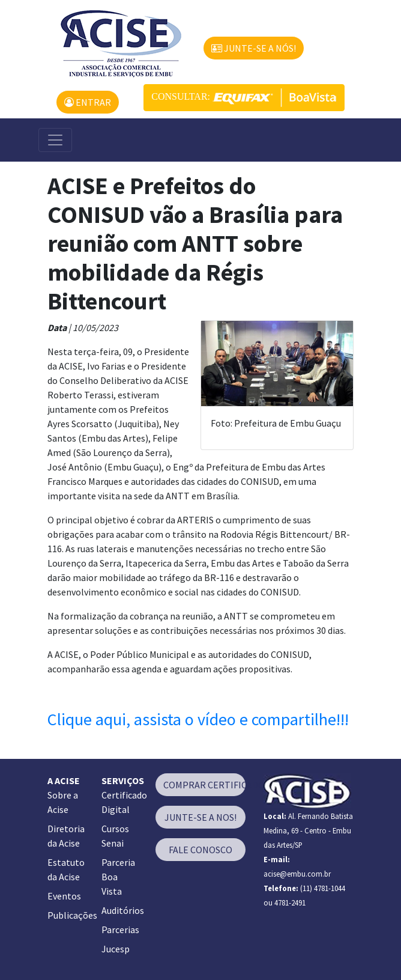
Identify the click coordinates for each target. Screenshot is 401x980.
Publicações (72, 915)
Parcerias (120, 930)
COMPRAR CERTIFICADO (204, 785)
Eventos (64, 896)
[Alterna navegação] (55, 140)
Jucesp (116, 949)
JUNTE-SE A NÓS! (254, 48)
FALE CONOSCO (200, 850)
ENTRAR (88, 102)
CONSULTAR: (244, 98)
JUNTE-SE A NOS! (200, 817)
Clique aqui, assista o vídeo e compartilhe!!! (198, 719)
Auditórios (123, 910)
